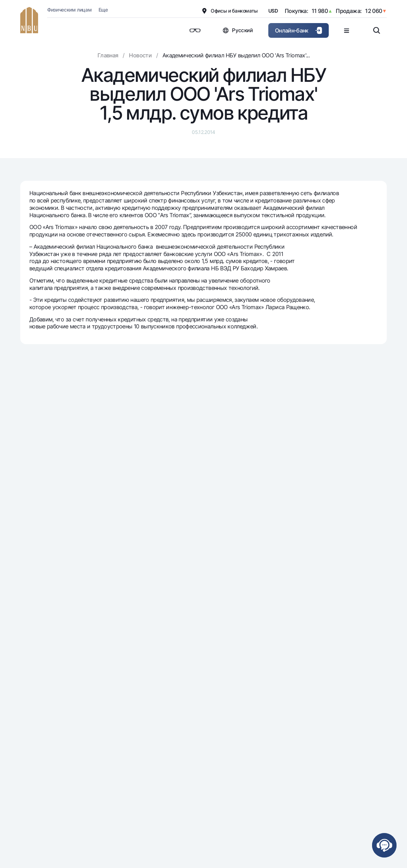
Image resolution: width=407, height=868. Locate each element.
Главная (108, 55)
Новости (140, 55)
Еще (103, 10)
